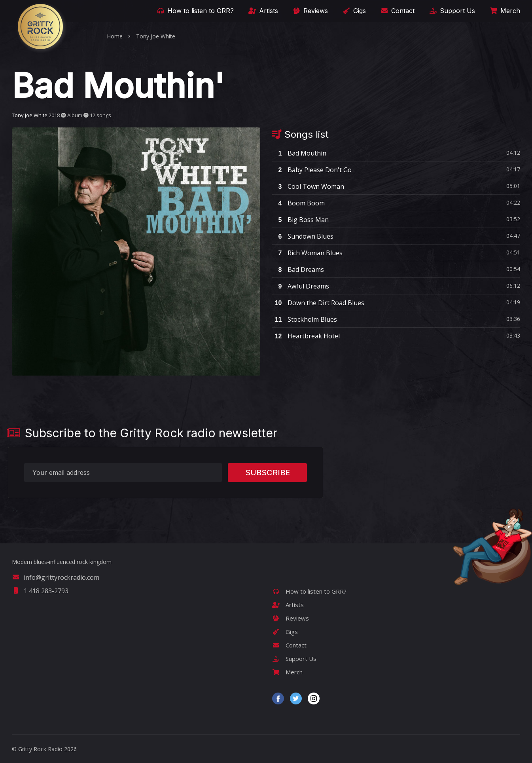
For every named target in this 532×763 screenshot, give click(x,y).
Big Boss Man (300, 220)
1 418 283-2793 (40, 591)
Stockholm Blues (305, 319)
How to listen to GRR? (195, 11)
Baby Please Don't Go (312, 170)
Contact (397, 11)
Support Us (452, 11)
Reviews (310, 11)
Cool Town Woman (308, 186)
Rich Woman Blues (307, 253)
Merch (504, 11)
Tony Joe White (156, 36)
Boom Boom (298, 203)
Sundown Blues (303, 236)
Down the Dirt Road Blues (318, 303)
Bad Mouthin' (300, 153)
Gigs (354, 11)
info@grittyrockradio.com (56, 577)
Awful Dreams (301, 286)
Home (115, 36)
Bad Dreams (298, 270)
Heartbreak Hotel (306, 336)
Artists (263, 11)
